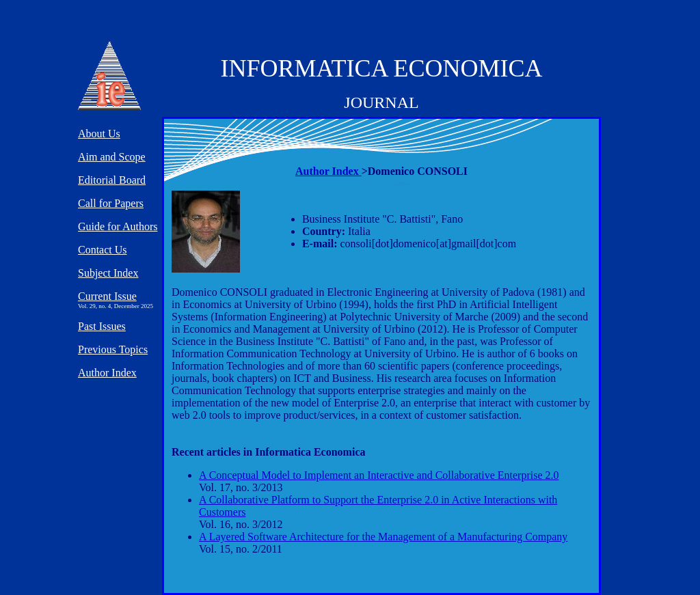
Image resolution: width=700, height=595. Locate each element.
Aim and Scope (112, 157)
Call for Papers (111, 203)
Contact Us (103, 250)
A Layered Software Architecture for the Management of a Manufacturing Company (383, 537)
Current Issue (107, 296)
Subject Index (108, 273)
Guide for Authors (118, 226)
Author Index (328, 171)
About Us (99, 134)
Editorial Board (112, 180)
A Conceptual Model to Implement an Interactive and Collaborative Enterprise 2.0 (379, 475)
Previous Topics (113, 349)
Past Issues (102, 326)
